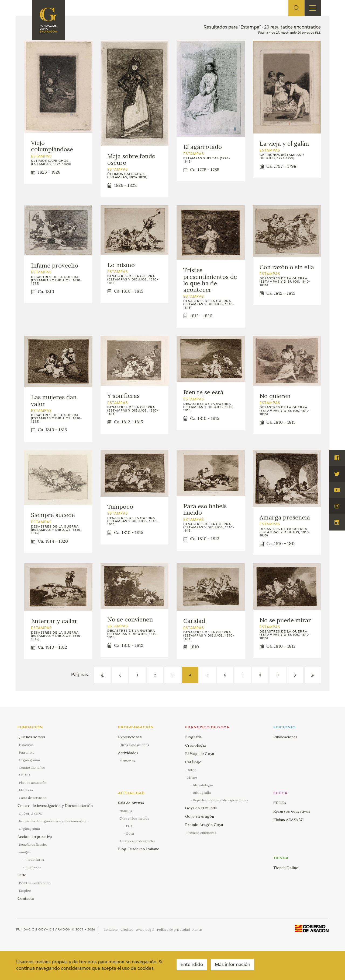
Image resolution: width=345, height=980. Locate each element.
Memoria (26, 790)
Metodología (203, 785)
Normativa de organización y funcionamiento (54, 821)
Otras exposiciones (134, 745)
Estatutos (26, 745)
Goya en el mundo (201, 808)
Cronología (195, 745)
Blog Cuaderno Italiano (139, 849)
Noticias (126, 811)
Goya (130, 833)
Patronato (27, 752)
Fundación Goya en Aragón (43, 930)
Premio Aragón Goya (204, 825)
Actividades (128, 753)
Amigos (25, 852)
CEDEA (25, 775)
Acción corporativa (35, 837)
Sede (22, 875)
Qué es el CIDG (31, 814)
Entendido (192, 965)
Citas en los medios (134, 818)
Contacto (26, 898)
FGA (129, 826)
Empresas (33, 867)
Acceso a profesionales (137, 841)
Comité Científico (32, 768)
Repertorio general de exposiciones (220, 800)
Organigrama (29, 760)
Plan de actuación (33, 783)
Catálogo (193, 762)
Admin (197, 930)
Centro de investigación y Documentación (55, 806)
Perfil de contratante (35, 883)
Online (192, 770)
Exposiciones (130, 737)
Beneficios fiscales (33, 844)
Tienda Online (286, 868)
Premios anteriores (201, 833)
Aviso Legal (145, 930)
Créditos (127, 930)
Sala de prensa (131, 803)
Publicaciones (285, 737)
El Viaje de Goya (200, 754)
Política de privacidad (173, 930)
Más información (232, 965)
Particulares (35, 860)
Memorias (127, 761)
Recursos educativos (292, 811)
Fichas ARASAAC (288, 820)
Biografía (193, 737)
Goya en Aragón (200, 816)
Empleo (25, 891)
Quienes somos (31, 737)
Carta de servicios (33, 798)
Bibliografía (202, 793)
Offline (192, 777)
